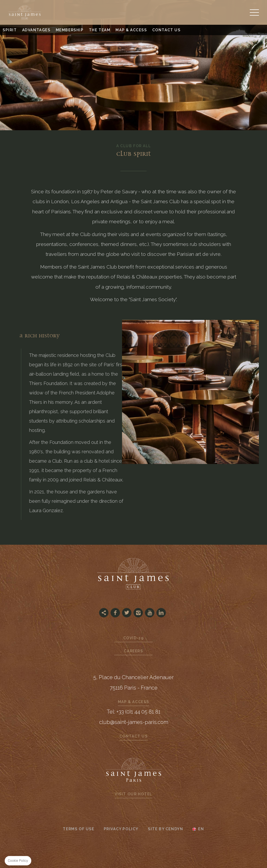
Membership (70, 30)
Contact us (166, 30)
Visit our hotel (133, 794)
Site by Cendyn (165, 829)
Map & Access (131, 30)
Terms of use (78, 829)
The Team (100, 30)
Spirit (10, 30)
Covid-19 (134, 638)
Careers (133, 651)
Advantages (36, 30)
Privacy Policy (121, 829)
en (201, 829)
